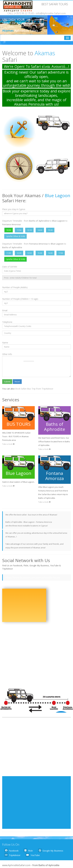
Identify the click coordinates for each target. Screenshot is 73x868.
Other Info (7, 354)
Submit (7, 382)
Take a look (8, 444)
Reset (17, 382)
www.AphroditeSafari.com (16, 865)
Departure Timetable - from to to (35, 223)
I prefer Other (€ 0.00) (15, 236)
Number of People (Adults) (15, 287)
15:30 (50, 230)
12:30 (19, 253)
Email (5, 310)
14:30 (40, 230)
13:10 (29, 230)
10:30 (9, 230)
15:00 (40, 253)
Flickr (28, 850)
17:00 (61, 253)
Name (5, 343)
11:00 (9, 253)
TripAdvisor (12, 855)
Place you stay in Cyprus (14, 209)
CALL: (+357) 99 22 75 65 (21, 13)
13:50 (29, 253)
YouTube (33, 855)
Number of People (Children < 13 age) (20, 299)
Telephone (7, 322)
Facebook (11, 850)
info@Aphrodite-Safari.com (51, 13)
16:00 (50, 253)
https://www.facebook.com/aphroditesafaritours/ (33, 577)
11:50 (19, 230)
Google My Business (51, 850)
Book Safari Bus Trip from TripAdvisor (34, 389)
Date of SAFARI (10, 267)
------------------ (36, 367)
